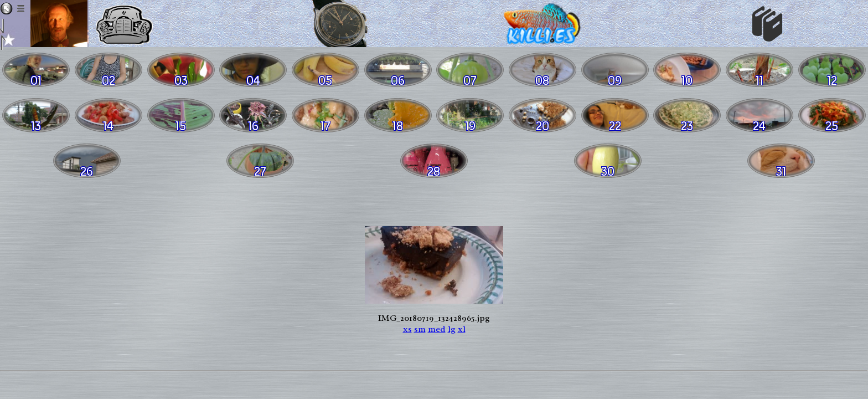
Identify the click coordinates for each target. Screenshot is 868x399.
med (437, 329)
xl (462, 329)
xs (407, 329)
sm (420, 329)
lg (452, 329)
